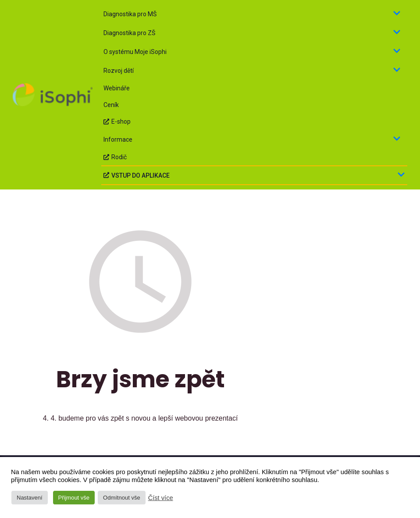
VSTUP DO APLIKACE (254, 175)
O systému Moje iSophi (252, 52)
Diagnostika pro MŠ (252, 14)
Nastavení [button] (30, 498)
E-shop (117, 121)
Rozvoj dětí (252, 70)
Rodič (115, 157)
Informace (252, 139)
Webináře (117, 88)
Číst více (161, 498)
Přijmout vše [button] (74, 498)
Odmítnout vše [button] (122, 498)
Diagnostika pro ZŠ (252, 33)
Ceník (111, 105)
